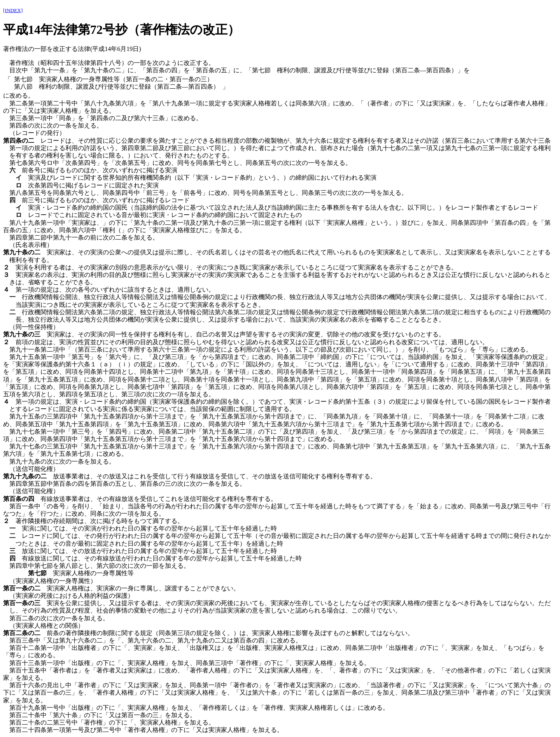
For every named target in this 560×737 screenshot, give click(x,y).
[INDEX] (13, 10)
